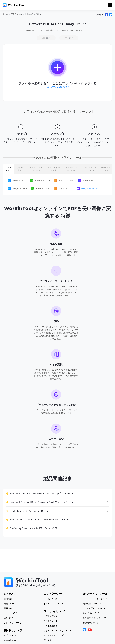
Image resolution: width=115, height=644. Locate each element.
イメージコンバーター (53, 604)
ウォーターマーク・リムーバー (57, 631)
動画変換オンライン (92, 613)
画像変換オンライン (92, 604)
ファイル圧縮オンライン (94, 608)
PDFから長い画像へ (33, 14)
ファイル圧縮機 (50, 626)
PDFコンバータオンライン (95, 599)
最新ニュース (10, 604)
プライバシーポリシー (14, 623)
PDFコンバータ (50, 599)
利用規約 (8, 608)
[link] (5, 14)
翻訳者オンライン (91, 623)
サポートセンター (12, 635)
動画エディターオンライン (95, 618)
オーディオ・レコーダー (54, 635)
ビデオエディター (51, 616)
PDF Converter (16, 14)
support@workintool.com (14, 640)
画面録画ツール (50, 621)
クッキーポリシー (12, 613)
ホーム (5, 14)
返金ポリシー (10, 618)
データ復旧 (48, 640)
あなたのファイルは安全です (57, 87)
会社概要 (8, 599)
